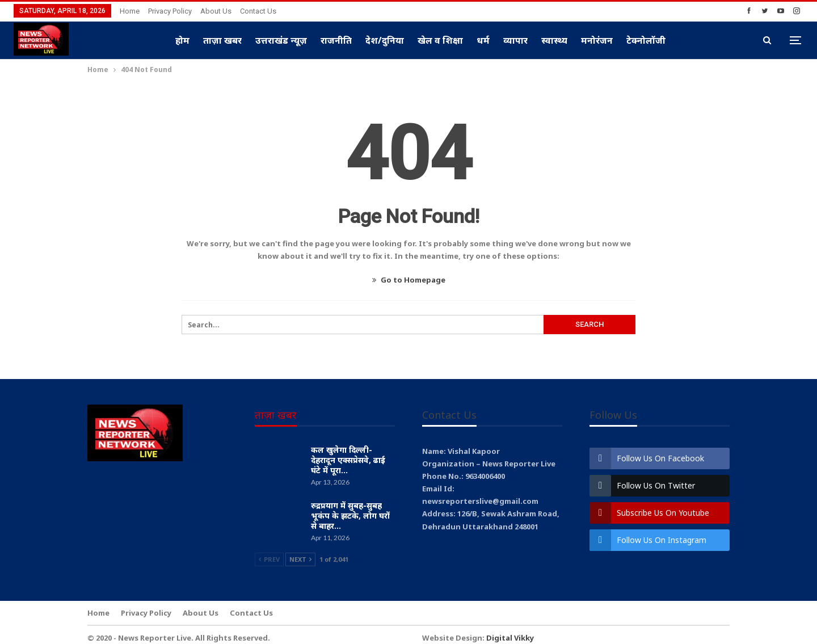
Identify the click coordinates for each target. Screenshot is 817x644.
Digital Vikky (510, 638)
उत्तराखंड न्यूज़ (281, 40)
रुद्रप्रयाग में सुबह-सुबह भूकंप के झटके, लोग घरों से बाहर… (350, 515)
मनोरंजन (597, 40)
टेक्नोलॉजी (646, 40)
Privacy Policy (170, 11)
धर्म (483, 40)
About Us (216, 11)
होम (182, 40)
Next (300, 559)
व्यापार (515, 40)
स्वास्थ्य (554, 40)
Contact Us (258, 11)
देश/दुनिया (385, 40)
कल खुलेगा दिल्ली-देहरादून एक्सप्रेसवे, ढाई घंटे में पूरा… (348, 460)
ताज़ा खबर (222, 40)
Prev (269, 559)
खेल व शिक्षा (440, 40)
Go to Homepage (409, 280)
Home (130, 11)
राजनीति (336, 40)
